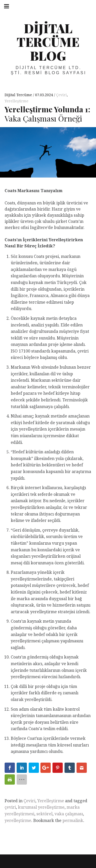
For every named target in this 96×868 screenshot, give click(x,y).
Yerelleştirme (17, 101)
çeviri (10, 807)
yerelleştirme (18, 820)
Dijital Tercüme (19, 95)
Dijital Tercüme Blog (48, 42)
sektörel (44, 814)
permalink (73, 820)
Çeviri (61, 95)
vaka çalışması (69, 814)
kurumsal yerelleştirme (41, 807)
